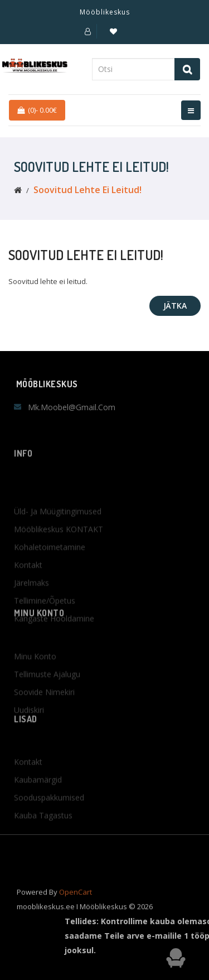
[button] (88, 31)
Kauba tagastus (43, 833)
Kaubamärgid (38, 797)
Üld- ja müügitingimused (58, 541)
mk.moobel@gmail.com (72, 407)
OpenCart (76, 898)
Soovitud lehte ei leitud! (88, 190)
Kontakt (28, 594)
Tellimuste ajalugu (47, 692)
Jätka (175, 306)
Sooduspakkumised (49, 815)
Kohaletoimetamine (50, 576)
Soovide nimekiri (44, 710)
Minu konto (35, 674)
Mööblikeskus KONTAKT (59, 558)
